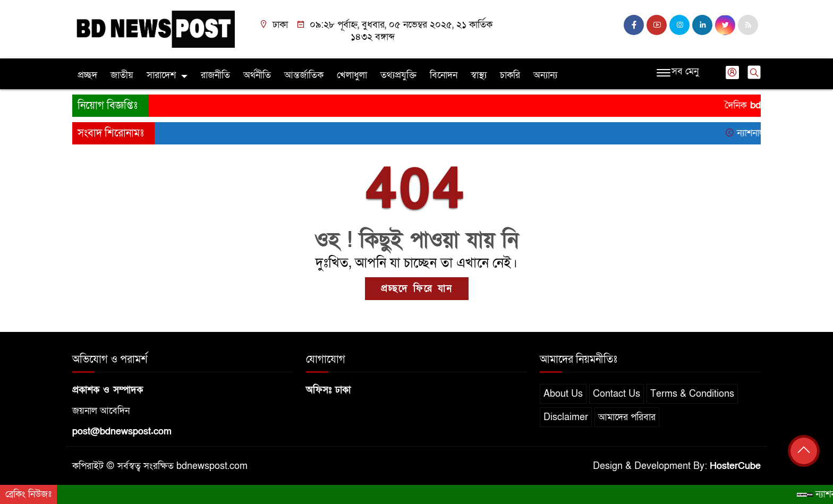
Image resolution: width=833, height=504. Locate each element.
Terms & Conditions (692, 394)
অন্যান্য (545, 75)
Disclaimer (566, 417)
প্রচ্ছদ (87, 75)
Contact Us (617, 394)
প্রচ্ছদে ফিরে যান (417, 289)
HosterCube (735, 466)
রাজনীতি (215, 75)
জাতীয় (122, 75)
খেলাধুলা (352, 75)
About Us (563, 394)
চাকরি (510, 75)
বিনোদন (444, 75)
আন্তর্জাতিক (304, 75)
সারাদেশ (161, 75)
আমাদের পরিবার (627, 417)
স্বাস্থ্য (479, 75)
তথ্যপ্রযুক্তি (398, 75)
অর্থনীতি (257, 75)
